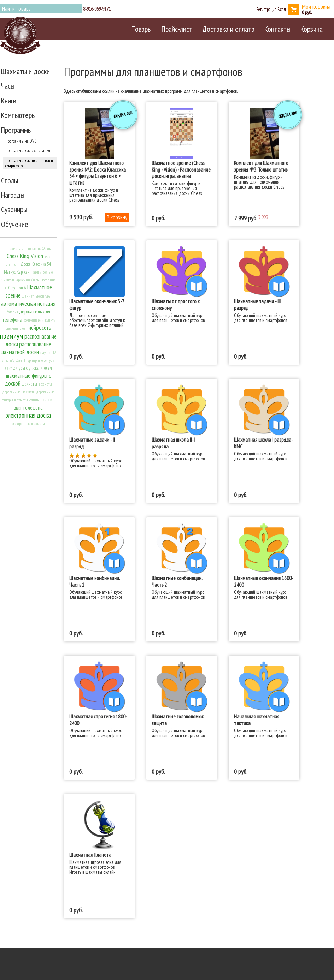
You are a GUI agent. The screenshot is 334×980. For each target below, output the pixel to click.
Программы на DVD (21, 141)
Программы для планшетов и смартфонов (29, 163)
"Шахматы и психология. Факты (28, 249)
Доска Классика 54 (36, 264)
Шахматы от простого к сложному (176, 304)
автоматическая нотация (28, 304)
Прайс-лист (177, 29)
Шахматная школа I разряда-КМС (263, 443)
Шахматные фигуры (36, 296)
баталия (12, 312)
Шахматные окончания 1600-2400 (264, 581)
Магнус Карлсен (17, 272)
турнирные (35, 360)
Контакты (277, 29)
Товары (142, 29)
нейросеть (40, 328)
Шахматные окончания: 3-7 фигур (97, 304)
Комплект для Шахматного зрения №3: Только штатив (261, 166)
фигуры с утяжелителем (32, 368)
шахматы (29, 384)
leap (47, 257)
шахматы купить (26, 400)
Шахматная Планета (90, 855)
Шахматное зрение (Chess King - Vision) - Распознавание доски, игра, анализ (181, 169)
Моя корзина (316, 7)
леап (24, 328)
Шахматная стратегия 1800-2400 (98, 719)
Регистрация (266, 9)
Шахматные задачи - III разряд (257, 304)
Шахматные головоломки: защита (178, 719)
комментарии (34, 320)
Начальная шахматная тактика (257, 719)
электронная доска (28, 415)
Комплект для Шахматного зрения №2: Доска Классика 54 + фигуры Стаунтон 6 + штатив (98, 172)
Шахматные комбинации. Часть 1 (95, 581)
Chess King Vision (25, 256)
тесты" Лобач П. (15, 360)
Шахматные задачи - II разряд (92, 443)
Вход (282, 9)
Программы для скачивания (28, 150)
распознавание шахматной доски (26, 348)
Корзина (312, 29)
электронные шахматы (28, 424)
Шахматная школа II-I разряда (173, 443)
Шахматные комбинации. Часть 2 (177, 581)
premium (13, 264)
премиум (12, 336)
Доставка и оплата (228, 29)
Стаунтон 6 (17, 288)
